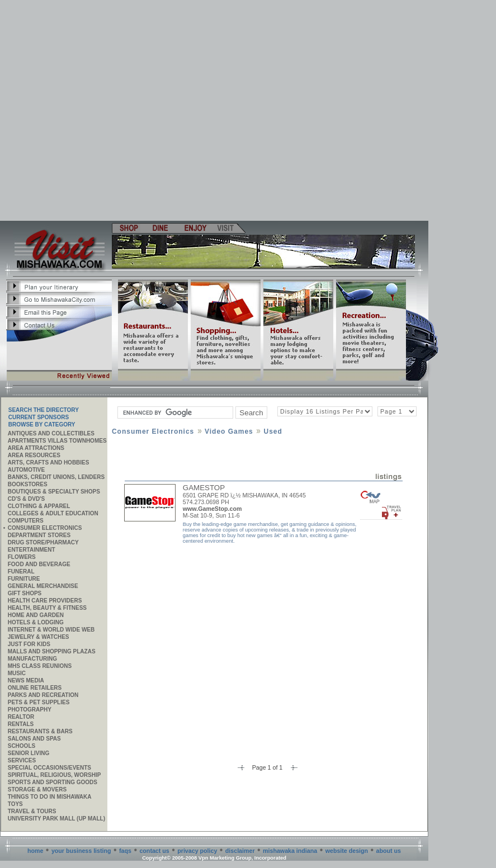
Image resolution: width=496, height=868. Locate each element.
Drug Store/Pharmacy (43, 542)
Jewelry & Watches (39, 637)
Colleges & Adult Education (53, 513)
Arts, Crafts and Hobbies (49, 463)
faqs (125, 851)
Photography (30, 710)
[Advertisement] (105, 110)
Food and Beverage (39, 564)
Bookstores (28, 484)
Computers (26, 521)
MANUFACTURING (32, 659)
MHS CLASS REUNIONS (40, 666)
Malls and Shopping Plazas (52, 651)
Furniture (24, 579)
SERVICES (22, 760)
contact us (154, 851)
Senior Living (29, 753)
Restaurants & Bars (40, 731)
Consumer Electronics (45, 528)
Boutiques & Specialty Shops (54, 492)
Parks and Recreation (43, 695)
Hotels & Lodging (36, 622)
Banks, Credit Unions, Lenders (56, 477)
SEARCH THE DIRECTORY (44, 410)
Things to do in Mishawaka (50, 797)
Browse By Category (42, 424)
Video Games (229, 431)
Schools (22, 746)
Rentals (21, 724)
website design (347, 851)
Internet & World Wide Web (51, 630)
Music (17, 673)
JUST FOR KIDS (29, 644)
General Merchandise (43, 586)
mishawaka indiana (290, 851)
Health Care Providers (45, 601)
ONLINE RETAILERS (35, 688)
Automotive (26, 470)
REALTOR (21, 717)
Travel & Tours (32, 811)
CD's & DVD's (26, 499)
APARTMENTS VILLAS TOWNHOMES (57, 441)
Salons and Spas (34, 739)
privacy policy (197, 851)
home (35, 851)
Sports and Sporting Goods (53, 782)
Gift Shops (25, 593)
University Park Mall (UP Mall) (56, 819)
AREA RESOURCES (34, 455)
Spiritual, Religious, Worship (55, 775)
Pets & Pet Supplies (39, 702)
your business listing (81, 851)
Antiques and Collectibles (51, 433)
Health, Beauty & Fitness (47, 608)
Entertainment (32, 550)
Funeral (21, 571)
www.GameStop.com (212, 509)
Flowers (22, 557)
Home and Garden (36, 615)
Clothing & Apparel (39, 506)
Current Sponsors (39, 417)
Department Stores (39, 535)
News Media (26, 680)
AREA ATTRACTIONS (36, 448)
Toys (15, 804)
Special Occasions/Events (49, 768)
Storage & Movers (37, 789)
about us (389, 851)
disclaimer (240, 851)
